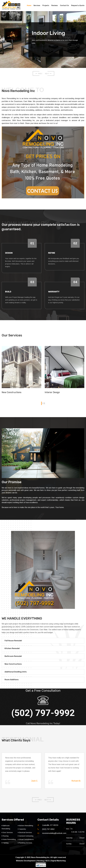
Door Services (7, 832)
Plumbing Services (25, 843)
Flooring (5, 836)
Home (29, 6)
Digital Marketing (58, 861)
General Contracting (26, 836)
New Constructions (12, 392)
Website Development (26, 861)
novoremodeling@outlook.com (54, 833)
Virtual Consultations (26, 839)
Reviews (55, 6)
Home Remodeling (9, 839)
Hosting (40, 861)
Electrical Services (25, 832)
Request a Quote (78, 6)
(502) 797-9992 (43, 713)
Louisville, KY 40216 (50, 825)
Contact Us (64, 6)
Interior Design (52, 392)
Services (37, 6)
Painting (5, 843)
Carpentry (22, 829)
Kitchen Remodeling (25, 826)
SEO (47, 861)
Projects (46, 6)
